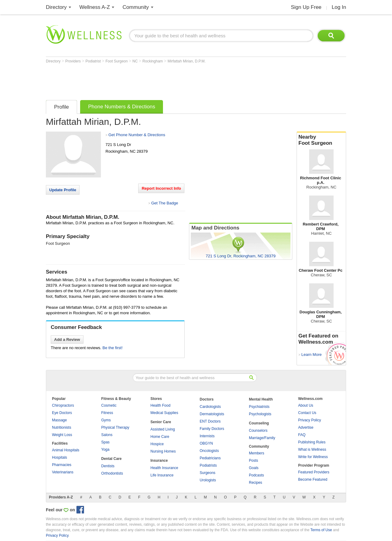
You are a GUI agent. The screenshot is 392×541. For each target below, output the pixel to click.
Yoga (105, 450)
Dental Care (111, 459)
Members (257, 453)
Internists (207, 436)
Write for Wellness (313, 457)
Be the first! (113, 348)
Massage (59, 420)
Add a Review (67, 340)
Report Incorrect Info (161, 188)
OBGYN (206, 443)
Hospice (157, 444)
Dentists (108, 466)
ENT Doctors (210, 421)
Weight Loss (62, 435)
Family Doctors (212, 429)
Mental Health (261, 399)
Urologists (208, 480)
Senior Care (161, 422)
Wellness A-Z (95, 7)
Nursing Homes (163, 451)
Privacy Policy (310, 420)
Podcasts (256, 475)
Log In (339, 7)
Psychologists (260, 414)
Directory (56, 7)
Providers (73, 61)
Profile (61, 107)
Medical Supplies (164, 413)
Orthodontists (112, 473)
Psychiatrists (259, 407)
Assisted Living (163, 429)
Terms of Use (321, 530)
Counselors (258, 431)
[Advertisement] (157, 80)
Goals (254, 468)
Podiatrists (208, 465)
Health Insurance (164, 468)
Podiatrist (94, 61)
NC (136, 61)
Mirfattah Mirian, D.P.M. (187, 61)
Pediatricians (210, 458)
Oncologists (209, 451)
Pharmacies (62, 465)
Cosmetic (109, 405)
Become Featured (313, 479)
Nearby (321, 140)
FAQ (302, 435)
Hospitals (59, 457)
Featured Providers (314, 472)
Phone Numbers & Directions (122, 107)
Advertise (306, 427)
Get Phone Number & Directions (137, 135)
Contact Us (307, 413)
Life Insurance (162, 475)
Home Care (160, 437)
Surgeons (207, 473)
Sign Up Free (306, 7)
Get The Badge (165, 203)
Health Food (160, 405)
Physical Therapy (115, 427)
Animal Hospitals (66, 450)
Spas (105, 442)
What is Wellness (312, 450)
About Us (306, 405)
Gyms (106, 420)
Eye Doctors (62, 413)
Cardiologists (210, 407)
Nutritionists (62, 427)
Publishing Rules (312, 442)
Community (136, 7)
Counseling (259, 423)
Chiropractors (63, 405)
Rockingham (153, 61)
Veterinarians (63, 472)
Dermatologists (212, 414)
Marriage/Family (262, 438)
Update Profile (63, 190)
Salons (107, 435)
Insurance (159, 461)
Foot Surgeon (117, 61)
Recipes (255, 483)
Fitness (107, 413)
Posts (253, 461)
